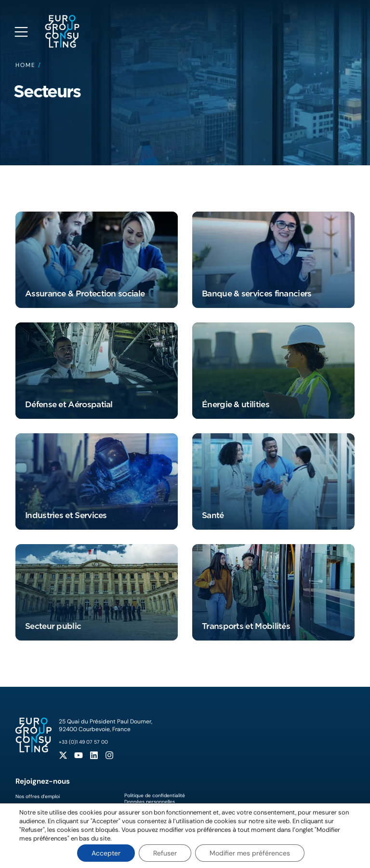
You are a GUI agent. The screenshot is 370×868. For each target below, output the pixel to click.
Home (26, 65)
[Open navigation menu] (21, 32)
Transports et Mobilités (246, 626)
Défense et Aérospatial (69, 404)
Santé (213, 515)
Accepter (106, 853)
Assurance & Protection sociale (85, 293)
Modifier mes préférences (250, 853)
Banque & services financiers (257, 293)
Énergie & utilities (236, 404)
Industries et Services (66, 515)
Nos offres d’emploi (38, 796)
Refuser (165, 853)
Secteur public (53, 626)
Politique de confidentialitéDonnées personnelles (155, 799)
